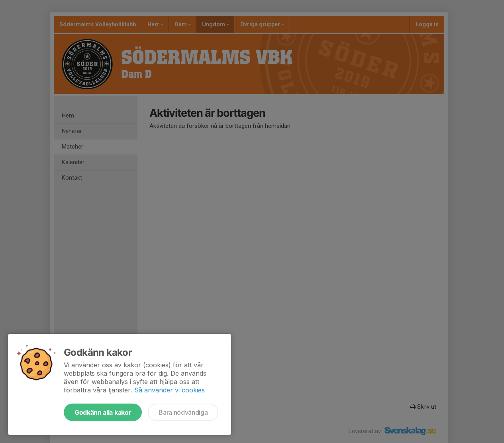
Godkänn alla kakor (103, 412)
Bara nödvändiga (183, 412)
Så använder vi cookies (170, 390)
